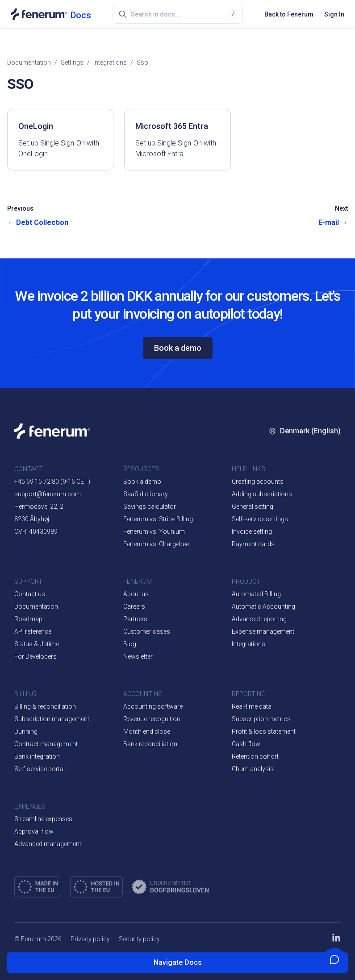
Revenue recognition (152, 719)
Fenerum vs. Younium (154, 532)
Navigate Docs (178, 962)
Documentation (29, 62)
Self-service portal (40, 769)
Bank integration (37, 756)
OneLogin (36, 126)
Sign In (334, 14)
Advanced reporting (259, 619)
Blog (130, 644)
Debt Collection (38, 222)
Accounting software (153, 706)
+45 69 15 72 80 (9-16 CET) (52, 482)
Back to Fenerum (289, 14)
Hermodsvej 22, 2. (40, 507)
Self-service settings (260, 519)
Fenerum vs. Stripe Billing (158, 519)
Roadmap (28, 619)
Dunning (26, 731)
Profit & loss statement (264, 731)
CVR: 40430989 (36, 532)
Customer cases (147, 631)
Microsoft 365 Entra (172, 126)
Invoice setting (252, 532)
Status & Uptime (37, 644)
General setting (253, 507)
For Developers (35, 656)
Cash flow (246, 744)
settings (72, 62)
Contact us (30, 594)
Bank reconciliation (150, 744)
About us (136, 594)
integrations (110, 62)
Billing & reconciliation (45, 706)
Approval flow (34, 831)
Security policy (139, 939)
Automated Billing (256, 594)
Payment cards (253, 544)
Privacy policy (90, 939)
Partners (135, 619)
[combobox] (180, 14)
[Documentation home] (51, 14)
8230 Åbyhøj (32, 519)
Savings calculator (150, 507)
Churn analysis (253, 769)
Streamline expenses (43, 819)
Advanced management (48, 844)
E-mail (333, 222)
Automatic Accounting (263, 606)
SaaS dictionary (146, 494)
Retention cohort (255, 756)
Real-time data (252, 706)
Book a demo (178, 348)
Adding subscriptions (262, 494)
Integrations (248, 644)
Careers (134, 606)
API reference (33, 631)
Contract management (46, 744)
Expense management (263, 631)
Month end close (147, 731)
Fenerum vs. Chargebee (156, 544)
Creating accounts (258, 482)
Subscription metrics (261, 719)
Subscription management (52, 719)
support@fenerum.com (48, 494)
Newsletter (138, 656)
